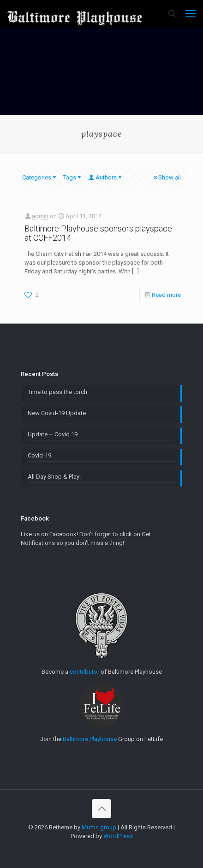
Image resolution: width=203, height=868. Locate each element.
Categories (40, 177)
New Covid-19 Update (57, 413)
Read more (166, 295)
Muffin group (99, 827)
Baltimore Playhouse (90, 739)
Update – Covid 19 (53, 434)
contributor (84, 672)
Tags (73, 177)
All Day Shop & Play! (54, 477)
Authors (105, 177)
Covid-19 (39, 455)
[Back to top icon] (101, 809)
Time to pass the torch (57, 392)
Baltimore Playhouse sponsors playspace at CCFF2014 (98, 233)
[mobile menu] (191, 14)
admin (40, 216)
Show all (167, 177)
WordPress (118, 836)
